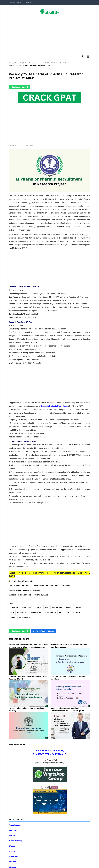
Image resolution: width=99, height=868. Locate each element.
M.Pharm (69, 608)
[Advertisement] (50, 34)
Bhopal (13, 618)
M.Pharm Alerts (23, 586)
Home (11, 63)
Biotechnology (50, 613)
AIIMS (68, 613)
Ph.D (12, 613)
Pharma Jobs (26, 608)
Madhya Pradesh (25, 618)
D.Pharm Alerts (37, 586)
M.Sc (47, 608)
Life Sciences (57, 608)
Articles (12, 2)
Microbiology (22, 613)
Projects (20, 2)
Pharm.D (79, 608)
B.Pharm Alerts (52, 586)
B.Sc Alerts (65, 586)
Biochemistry (36, 613)
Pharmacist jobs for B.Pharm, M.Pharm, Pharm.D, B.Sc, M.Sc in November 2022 (40, 63)
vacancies (14, 608)
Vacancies (28, 2)
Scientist (38, 608)
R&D (61, 613)
